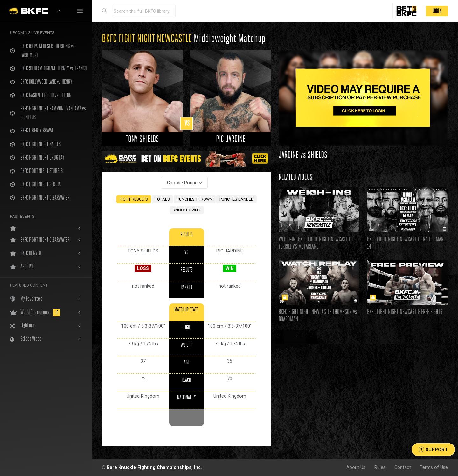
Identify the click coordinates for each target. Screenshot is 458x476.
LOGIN (437, 11)
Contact (403, 467)
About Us (356, 467)
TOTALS (162, 199)
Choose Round (182, 183)
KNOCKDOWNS (187, 210)
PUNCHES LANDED (236, 199)
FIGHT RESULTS (134, 199)
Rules (380, 467)
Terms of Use (434, 467)
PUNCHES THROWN (195, 199)
